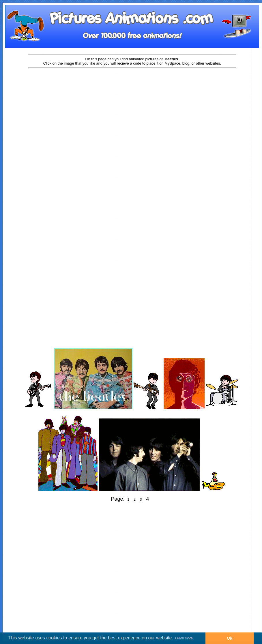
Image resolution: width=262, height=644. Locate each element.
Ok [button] (230, 638)
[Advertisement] (69, 143)
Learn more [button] (184, 638)
